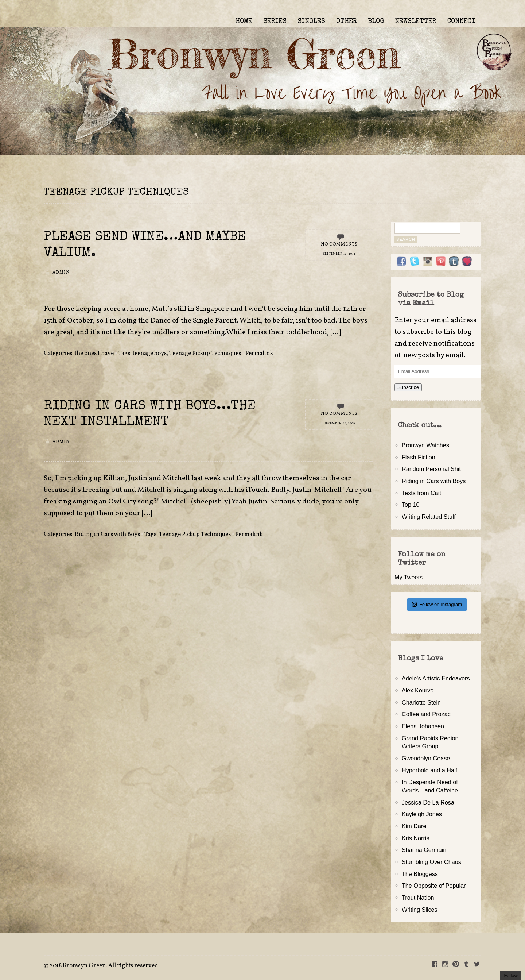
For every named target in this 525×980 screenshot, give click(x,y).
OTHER (347, 22)
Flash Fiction (419, 457)
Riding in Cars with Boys (107, 535)
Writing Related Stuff (429, 517)
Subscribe (408, 387)
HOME (244, 22)
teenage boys (150, 354)
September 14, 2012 (339, 254)
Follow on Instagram (437, 604)
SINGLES (311, 22)
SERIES (275, 22)
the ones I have (94, 354)
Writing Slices (420, 910)
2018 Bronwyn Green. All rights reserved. (105, 966)
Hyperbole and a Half (429, 770)
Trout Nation (418, 898)
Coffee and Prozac (426, 714)
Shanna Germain (424, 850)
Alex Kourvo (418, 690)
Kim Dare (414, 826)
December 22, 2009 (339, 423)
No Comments (339, 244)
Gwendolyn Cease (426, 758)
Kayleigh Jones (422, 814)
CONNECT (462, 22)
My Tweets (409, 577)
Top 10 (411, 505)
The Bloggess (420, 874)
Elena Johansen (423, 726)
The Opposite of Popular (434, 886)
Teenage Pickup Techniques (205, 354)
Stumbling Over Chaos (431, 862)
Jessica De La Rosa (428, 802)
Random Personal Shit (431, 469)
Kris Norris (416, 838)
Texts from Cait (421, 493)
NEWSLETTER (416, 22)
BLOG (376, 22)
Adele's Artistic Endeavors (436, 678)
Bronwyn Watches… (428, 445)
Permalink (259, 354)
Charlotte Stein (421, 702)
